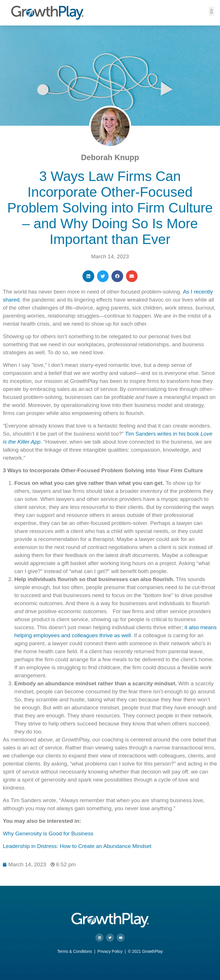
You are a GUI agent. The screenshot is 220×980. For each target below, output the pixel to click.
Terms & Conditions (75, 951)
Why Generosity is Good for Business (48, 834)
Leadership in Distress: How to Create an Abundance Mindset (77, 846)
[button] (212, 11)
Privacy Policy (110, 951)
